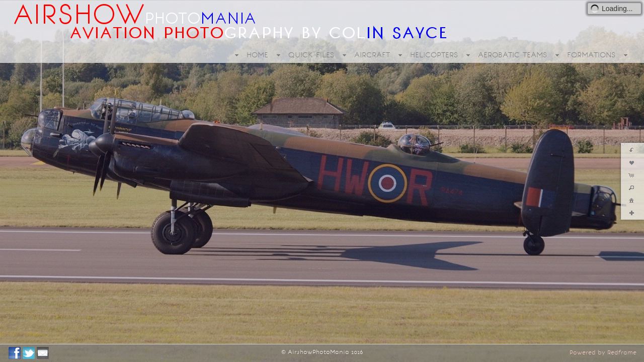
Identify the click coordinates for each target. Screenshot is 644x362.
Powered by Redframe (603, 352)
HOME (257, 55)
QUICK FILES (311, 55)
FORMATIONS (591, 55)
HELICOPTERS (434, 55)
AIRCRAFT (372, 55)
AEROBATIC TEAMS (512, 55)
